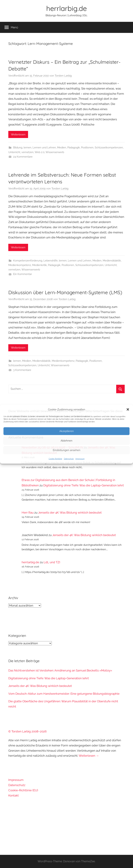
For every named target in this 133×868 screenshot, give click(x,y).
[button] (128, 409)
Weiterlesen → (89, 756)
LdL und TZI (52, 562)
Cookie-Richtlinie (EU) (23, 790)
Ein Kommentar (23, 274)
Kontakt (14, 795)
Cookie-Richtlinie (55, 459)
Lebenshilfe (51, 261)
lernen (27, 148)
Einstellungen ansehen (67, 450)
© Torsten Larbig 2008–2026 (27, 731)
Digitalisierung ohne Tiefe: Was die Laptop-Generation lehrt (84, 485)
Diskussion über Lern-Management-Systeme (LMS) (65, 292)
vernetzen (28, 152)
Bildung (18, 148)
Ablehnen (66, 441)
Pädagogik (74, 148)
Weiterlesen (18, 135)
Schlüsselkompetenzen (109, 148)
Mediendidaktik (112, 261)
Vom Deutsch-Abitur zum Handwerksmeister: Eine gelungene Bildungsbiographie (64, 694)
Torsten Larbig (63, 76)
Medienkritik (39, 265)
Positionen (87, 148)
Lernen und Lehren (44, 148)
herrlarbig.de (66, 8)
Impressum (80, 459)
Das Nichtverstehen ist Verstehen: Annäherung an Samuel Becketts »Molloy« (60, 670)
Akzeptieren (67, 431)
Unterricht (14, 152)
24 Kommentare (23, 157)
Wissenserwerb (55, 152)
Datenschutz (69, 459)
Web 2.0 (40, 152)
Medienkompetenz (20, 265)
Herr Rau (28, 513)
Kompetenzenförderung (28, 261)
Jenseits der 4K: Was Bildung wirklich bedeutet (70, 513)
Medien (62, 148)
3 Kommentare (22, 370)
